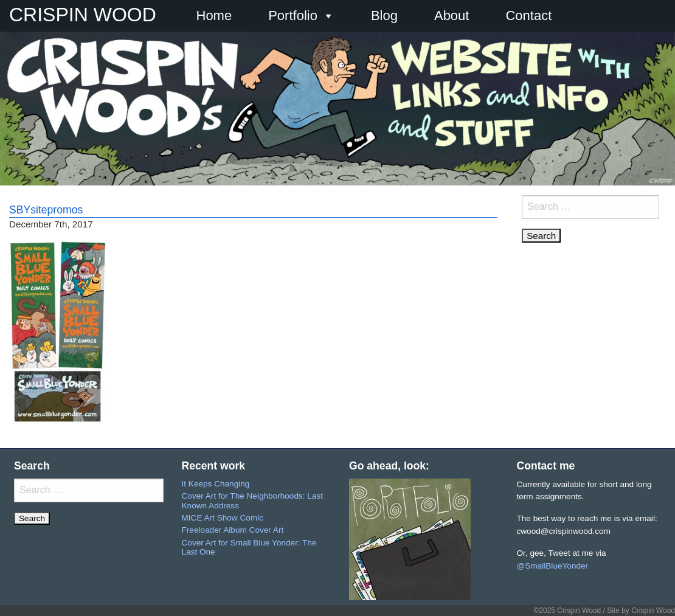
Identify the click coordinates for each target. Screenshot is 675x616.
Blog (384, 16)
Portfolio (301, 16)
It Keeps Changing (216, 484)
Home (214, 16)
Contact (528, 16)
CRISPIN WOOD (83, 15)
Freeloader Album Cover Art (233, 530)
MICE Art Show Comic (223, 518)
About (452, 16)
